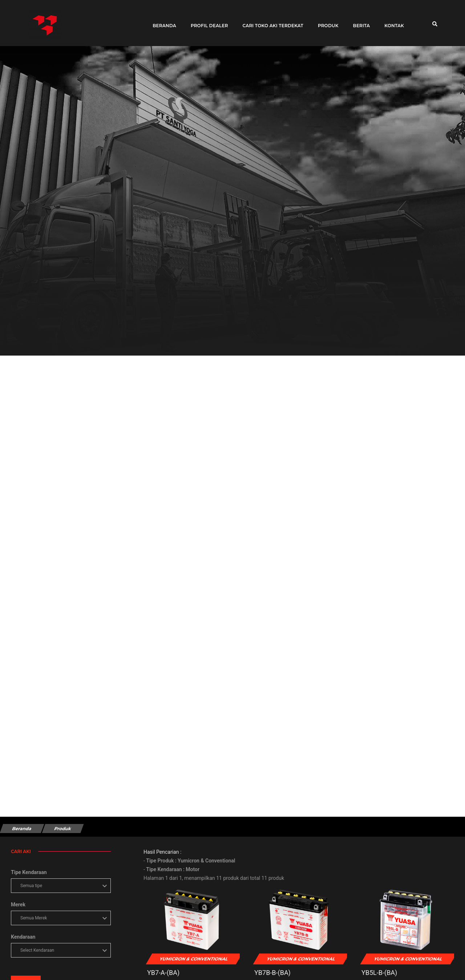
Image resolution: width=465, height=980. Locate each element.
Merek (18, 905)
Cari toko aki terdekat (271, 23)
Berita (359, 23)
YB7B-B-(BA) (272, 973)
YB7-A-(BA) (163, 973)
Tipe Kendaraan (29, 872)
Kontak (392, 23)
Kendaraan (23, 937)
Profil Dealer (207, 23)
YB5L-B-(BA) (379, 973)
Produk (326, 23)
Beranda (162, 23)
